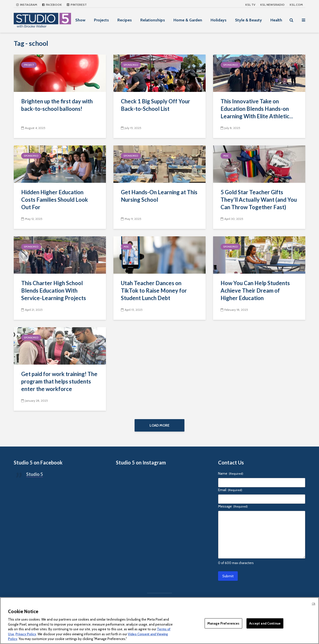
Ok (314, 604)
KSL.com (296, 5)
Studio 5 (35, 474)
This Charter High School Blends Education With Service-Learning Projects (54, 290)
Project (29, 65)
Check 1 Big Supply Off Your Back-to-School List (156, 105)
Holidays (219, 20)
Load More (159, 425)
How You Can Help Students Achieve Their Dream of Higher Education (255, 290)
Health (276, 20)
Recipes (125, 20)
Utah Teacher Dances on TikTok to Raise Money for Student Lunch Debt (154, 290)
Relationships (153, 20)
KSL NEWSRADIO (272, 5)
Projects (101, 20)
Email (230, 490)
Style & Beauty (248, 20)
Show (80, 20)
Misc (226, 156)
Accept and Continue (265, 623)
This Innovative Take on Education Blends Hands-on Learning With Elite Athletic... (257, 109)
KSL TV (250, 5)
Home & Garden (188, 20)
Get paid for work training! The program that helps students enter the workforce (59, 381)
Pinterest (77, 5)
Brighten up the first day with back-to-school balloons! (57, 105)
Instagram (27, 5)
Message (233, 506)
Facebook (52, 5)
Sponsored (131, 65)
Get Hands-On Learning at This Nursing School (159, 196)
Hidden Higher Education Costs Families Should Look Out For (55, 200)
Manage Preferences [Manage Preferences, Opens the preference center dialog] (223, 623)
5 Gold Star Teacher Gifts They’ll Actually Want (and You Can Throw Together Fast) (259, 200)
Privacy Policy (26, 634)
